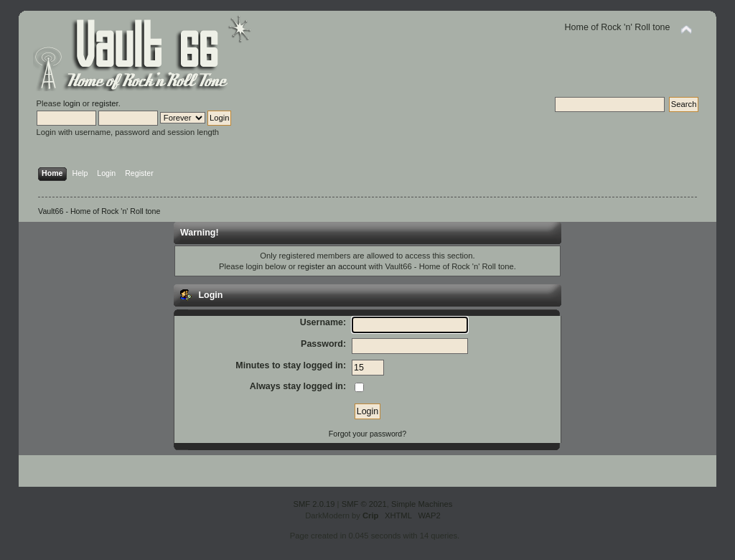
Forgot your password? (367, 434)
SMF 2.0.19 (314, 504)
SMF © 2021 (364, 504)
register (105, 103)
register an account (332, 266)
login (72, 103)
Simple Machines (422, 504)
